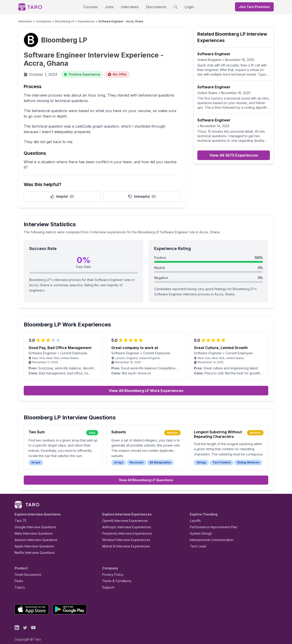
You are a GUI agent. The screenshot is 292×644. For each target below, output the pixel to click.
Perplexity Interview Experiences (124, 528)
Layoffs (195, 516)
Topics (19, 582)
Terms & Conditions (115, 576)
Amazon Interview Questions (33, 535)
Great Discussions (26, 569)
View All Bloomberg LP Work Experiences (146, 386)
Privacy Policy (112, 569)
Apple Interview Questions (32, 541)
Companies (39, 21)
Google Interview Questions (33, 522)
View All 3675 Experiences (234, 155)
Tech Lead (196, 541)
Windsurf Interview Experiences (123, 535)
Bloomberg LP (57, 21)
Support (107, 582)
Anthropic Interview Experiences (123, 522)
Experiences (75, 21)
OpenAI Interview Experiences (122, 516)
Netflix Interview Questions (32, 548)
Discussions (153, 7)
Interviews (129, 7)
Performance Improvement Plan (210, 522)
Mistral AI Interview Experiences (124, 541)
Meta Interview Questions (31, 528)
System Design (199, 528)
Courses (94, 7)
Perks (18, 576)
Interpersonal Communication (209, 535)
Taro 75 (20, 516)
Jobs (111, 7)
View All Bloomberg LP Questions (146, 475)
